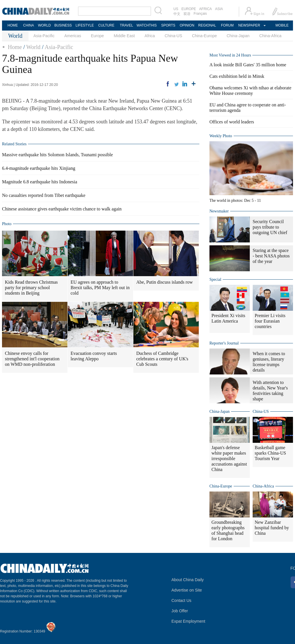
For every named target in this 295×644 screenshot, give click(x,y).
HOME (13, 25)
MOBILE (282, 25)
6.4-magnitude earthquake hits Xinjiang (39, 168)
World (33, 47)
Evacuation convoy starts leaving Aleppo (94, 356)
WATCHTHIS (147, 25)
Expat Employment (188, 621)
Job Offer (180, 611)
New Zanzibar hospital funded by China (272, 528)
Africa (150, 36)
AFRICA (205, 9)
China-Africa (270, 36)
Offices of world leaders (232, 122)
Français (200, 14)
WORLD (45, 25)
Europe (98, 36)
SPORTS (168, 25)
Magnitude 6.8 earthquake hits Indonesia (40, 182)
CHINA (28, 25)
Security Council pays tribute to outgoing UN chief (270, 227)
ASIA (219, 9)
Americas (73, 36)
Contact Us (181, 600)
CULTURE (106, 25)
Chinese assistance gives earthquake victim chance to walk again (62, 209)
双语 (187, 14)
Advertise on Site (187, 590)
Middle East (124, 36)
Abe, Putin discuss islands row (164, 282)
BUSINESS (63, 25)
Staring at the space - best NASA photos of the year (271, 256)
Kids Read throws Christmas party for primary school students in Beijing (31, 288)
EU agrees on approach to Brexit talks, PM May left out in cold (100, 288)
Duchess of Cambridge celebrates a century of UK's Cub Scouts (162, 359)
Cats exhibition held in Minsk (237, 76)
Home (15, 47)
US (176, 9)
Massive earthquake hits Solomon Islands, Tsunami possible (57, 155)
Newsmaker (219, 211)
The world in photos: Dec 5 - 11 (235, 200)
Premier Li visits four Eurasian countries (270, 321)
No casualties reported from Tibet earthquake (44, 195)
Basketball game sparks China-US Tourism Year (270, 453)
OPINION (187, 25)
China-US (174, 36)
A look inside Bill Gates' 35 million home (248, 65)
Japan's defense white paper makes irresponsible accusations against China (229, 458)
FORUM (227, 25)
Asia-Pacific (44, 36)
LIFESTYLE (85, 25)
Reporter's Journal (224, 343)
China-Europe (204, 36)
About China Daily (188, 580)
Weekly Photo (221, 136)
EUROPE (189, 9)
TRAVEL (126, 25)
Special (215, 279)
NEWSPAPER (249, 25)
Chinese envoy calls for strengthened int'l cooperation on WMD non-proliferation (32, 359)
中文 (177, 14)
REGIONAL (207, 25)
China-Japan (238, 36)
